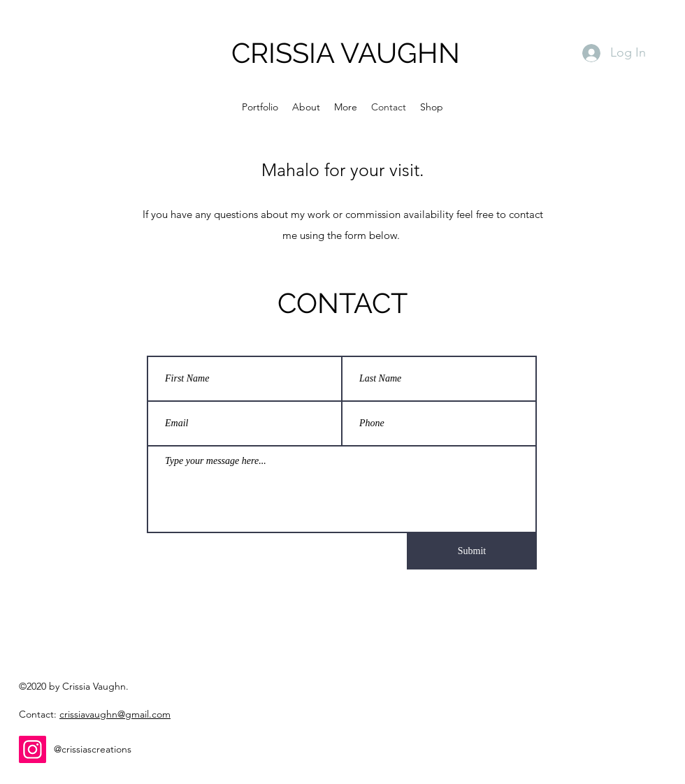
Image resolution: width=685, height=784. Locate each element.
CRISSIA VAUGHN (346, 53)
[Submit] (472, 551)
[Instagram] (33, 749)
